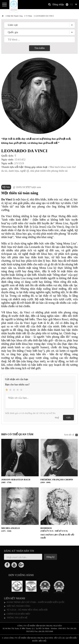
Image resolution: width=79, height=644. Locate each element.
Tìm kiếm (39, 48)
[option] (19, 587)
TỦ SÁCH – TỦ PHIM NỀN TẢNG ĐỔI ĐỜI (27, 610)
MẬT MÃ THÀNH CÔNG (19, 606)
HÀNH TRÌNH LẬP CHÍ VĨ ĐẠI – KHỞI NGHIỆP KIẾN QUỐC (36, 602)
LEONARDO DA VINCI (44, 16)
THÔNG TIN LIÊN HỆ (17, 618)
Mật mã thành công (14, 16)
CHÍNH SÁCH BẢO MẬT (19, 614)
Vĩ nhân (28, 16)
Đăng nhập (58, 4)
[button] (39, 25)
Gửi (68, 417)
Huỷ (57, 417)
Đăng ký (50, 557)
